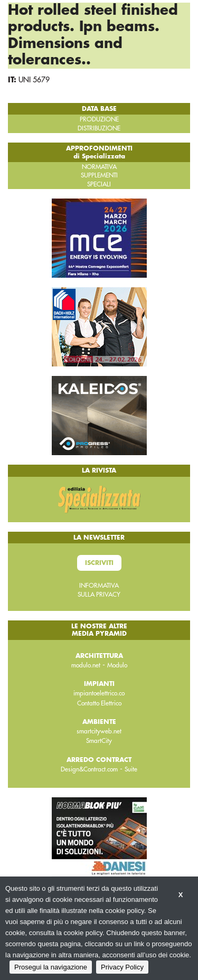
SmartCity (99, 741)
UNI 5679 (34, 80)
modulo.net (86, 665)
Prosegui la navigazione (51, 967)
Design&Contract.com (89, 769)
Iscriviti (99, 563)
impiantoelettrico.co (99, 693)
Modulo (117, 665)
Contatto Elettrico (99, 703)
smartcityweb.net (99, 731)
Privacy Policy (122, 967)
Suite (131, 769)
